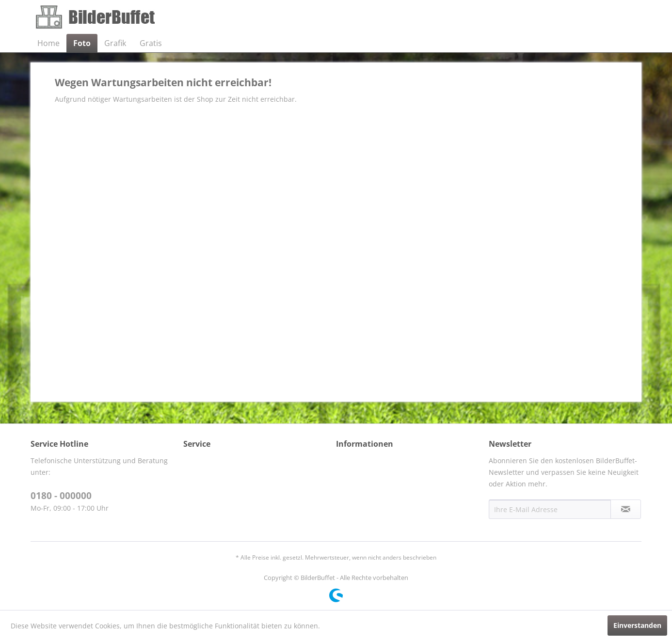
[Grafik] (115, 43)
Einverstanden (637, 625)
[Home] (48, 43)
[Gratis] (151, 43)
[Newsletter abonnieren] (626, 509)
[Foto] (82, 43)
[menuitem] (48, 43)
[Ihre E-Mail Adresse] (550, 509)
